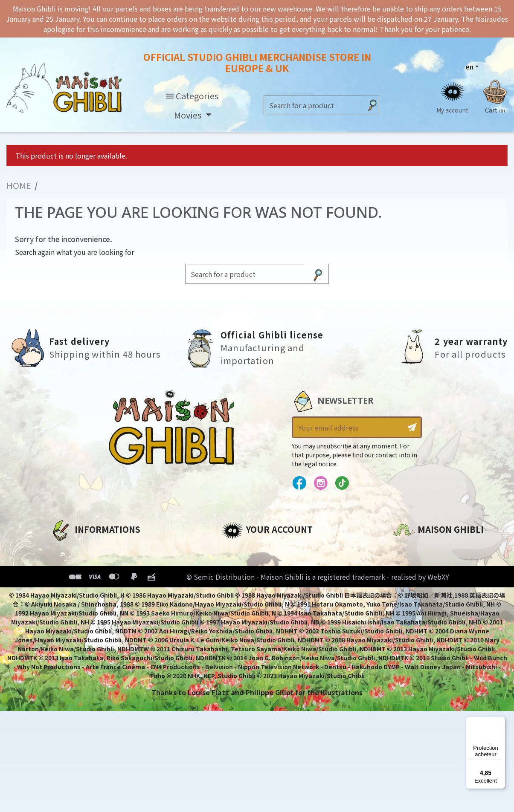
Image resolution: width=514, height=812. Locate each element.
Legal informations (85, 564)
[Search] (313, 105)
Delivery (64, 607)
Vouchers (238, 593)
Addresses (240, 578)
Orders (234, 564)
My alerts (238, 622)
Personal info (245, 549)
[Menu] (500, 722)
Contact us (413, 641)
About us (66, 549)
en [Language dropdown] (469, 66)
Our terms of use (80, 578)
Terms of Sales (76, 593)
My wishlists (243, 607)
